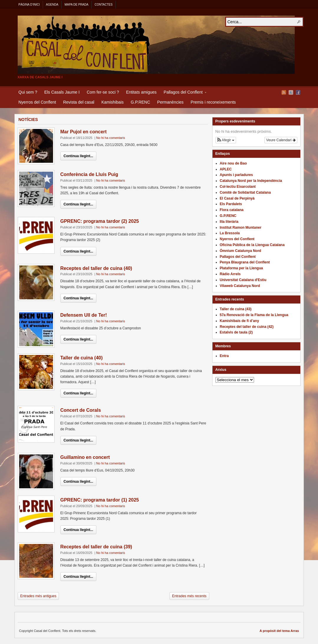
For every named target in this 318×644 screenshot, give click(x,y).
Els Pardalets (231, 204)
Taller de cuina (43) (236, 309)
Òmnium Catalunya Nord (241, 251)
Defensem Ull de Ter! (84, 315)
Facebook (298, 92)
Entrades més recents (189, 596)
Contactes (104, 5)
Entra (224, 356)
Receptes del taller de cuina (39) (96, 547)
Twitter (291, 92)
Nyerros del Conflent (37, 102)
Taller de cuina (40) (82, 358)
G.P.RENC (140, 102)
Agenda (52, 5)
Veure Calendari (281, 140)
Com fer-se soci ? (103, 92)
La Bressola (230, 233)
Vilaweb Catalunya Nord (240, 286)
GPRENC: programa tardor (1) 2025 (100, 500)
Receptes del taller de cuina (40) (96, 268)
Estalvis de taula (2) (236, 332)
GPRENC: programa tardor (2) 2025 (100, 221)
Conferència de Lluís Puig (89, 174)
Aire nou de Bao (233, 163)
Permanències (170, 102)
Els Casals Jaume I (62, 92)
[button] (226, 140)
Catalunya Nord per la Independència (251, 181)
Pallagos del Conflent (183, 93)
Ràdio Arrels (230, 274)
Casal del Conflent (156, 45)
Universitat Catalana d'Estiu (243, 280)
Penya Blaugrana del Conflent (245, 262)
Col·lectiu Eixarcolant (238, 187)
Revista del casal (79, 102)
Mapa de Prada (76, 5)
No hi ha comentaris (111, 138)
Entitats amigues (141, 92)
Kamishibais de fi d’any (239, 321)
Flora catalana (232, 210)
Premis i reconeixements (213, 102)
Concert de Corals (81, 410)
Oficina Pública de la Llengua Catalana (252, 245)
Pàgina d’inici (29, 5)
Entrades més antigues (38, 596)
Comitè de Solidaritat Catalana (245, 192)
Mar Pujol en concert (84, 132)
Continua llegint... (79, 156)
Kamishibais (112, 102)
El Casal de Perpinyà (237, 198)
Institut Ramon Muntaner (241, 228)
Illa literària (229, 222)
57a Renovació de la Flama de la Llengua (254, 315)
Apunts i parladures (237, 175)
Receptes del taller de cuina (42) (247, 327)
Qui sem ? (28, 92)
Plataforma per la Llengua (242, 268)
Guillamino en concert (85, 457)
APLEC (226, 169)
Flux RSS (284, 92)
